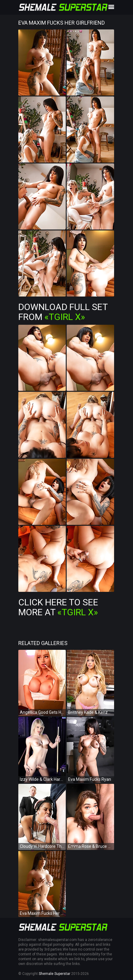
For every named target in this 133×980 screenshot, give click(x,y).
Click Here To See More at (58, 607)
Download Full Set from (63, 312)
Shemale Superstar (54, 974)
